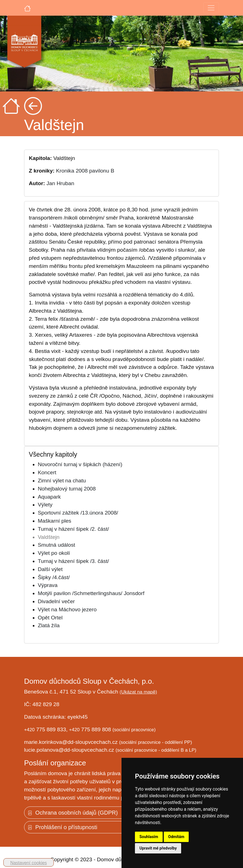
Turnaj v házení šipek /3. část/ (73, 561)
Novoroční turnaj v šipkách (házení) (80, 464)
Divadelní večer (56, 601)
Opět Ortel (50, 618)
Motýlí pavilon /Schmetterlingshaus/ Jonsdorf (91, 593)
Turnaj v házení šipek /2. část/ (73, 529)
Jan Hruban (60, 183)
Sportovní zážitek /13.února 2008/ (78, 513)
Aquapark (49, 497)
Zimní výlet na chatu (62, 481)
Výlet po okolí (54, 553)
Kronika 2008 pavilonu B (85, 171)
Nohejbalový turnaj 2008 (67, 489)
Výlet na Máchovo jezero (67, 609)
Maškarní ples (54, 521)
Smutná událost (56, 545)
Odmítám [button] (176, 837)
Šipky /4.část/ (54, 577)
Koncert (47, 472)
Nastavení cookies (29, 863)
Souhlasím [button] (149, 837)
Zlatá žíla (49, 625)
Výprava (48, 585)
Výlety (45, 505)
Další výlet (50, 569)
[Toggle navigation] (211, 8)
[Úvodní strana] (27, 8)
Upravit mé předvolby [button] (158, 848)
